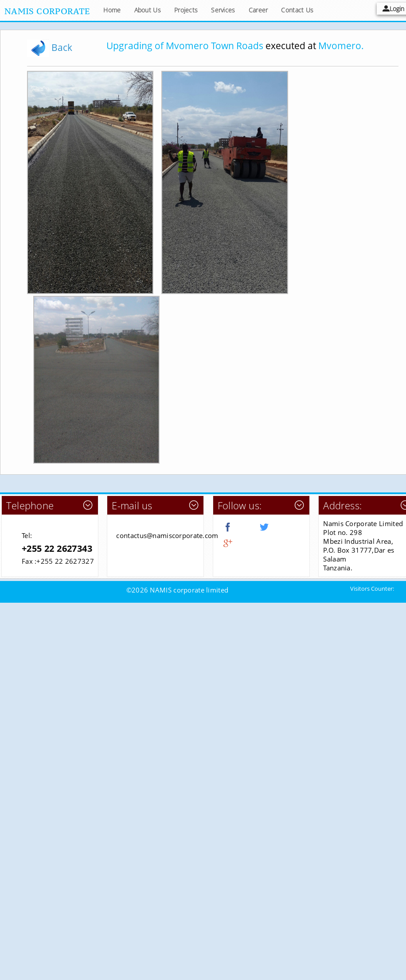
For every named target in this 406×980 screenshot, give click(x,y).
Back (50, 47)
